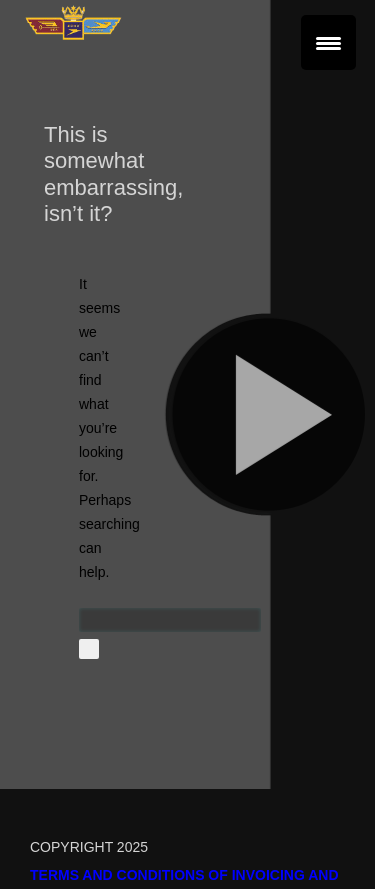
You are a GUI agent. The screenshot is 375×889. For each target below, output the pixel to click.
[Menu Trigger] (328, 42)
